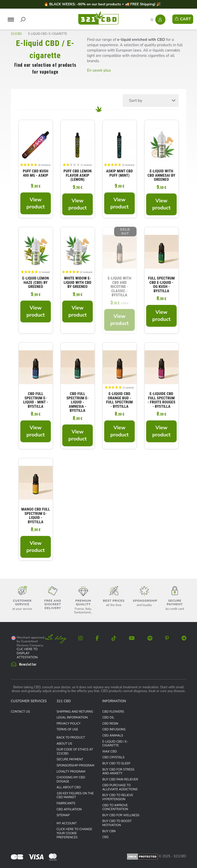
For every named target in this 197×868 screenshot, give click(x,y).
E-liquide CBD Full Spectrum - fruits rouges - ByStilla (161, 400)
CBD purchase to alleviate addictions (120, 787)
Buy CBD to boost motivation (117, 823)
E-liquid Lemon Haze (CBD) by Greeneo (36, 283)
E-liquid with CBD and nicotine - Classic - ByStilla (120, 287)
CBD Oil (108, 717)
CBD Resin (110, 724)
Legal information (72, 717)
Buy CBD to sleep (116, 763)
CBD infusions (114, 729)
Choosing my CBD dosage (71, 779)
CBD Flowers (113, 712)
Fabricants (66, 803)
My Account (67, 823)
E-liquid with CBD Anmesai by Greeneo (161, 175)
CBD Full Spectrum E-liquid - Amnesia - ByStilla (77, 402)
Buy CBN (109, 831)
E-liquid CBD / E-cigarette (115, 744)
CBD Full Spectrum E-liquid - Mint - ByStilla (36, 400)
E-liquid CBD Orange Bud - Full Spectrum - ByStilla (120, 400)
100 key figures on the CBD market (75, 795)
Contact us (20, 712)
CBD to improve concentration (115, 807)
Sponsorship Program (75, 765)
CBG (106, 837)
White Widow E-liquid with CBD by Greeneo (77, 283)
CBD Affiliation (69, 809)
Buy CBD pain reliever (120, 779)
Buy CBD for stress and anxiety (118, 772)
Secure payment (70, 759)
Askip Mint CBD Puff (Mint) (119, 173)
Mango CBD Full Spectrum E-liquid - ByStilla (36, 516)
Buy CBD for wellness (121, 815)
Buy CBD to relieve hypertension (118, 797)
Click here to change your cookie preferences (74, 833)
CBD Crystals (113, 757)
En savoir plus (99, 70)
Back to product (71, 738)
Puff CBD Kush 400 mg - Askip (36, 173)
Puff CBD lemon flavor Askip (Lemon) (78, 175)
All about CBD (69, 787)
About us (64, 744)
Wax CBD (110, 751)
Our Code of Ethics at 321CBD (75, 751)
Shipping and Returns (75, 712)
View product (36, 203)
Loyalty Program (71, 772)
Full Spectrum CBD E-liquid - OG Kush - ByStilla (162, 285)
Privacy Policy (69, 724)
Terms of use (67, 729)
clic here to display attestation (27, 653)
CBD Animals (113, 735)
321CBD (16, 34)
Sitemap (63, 815)
